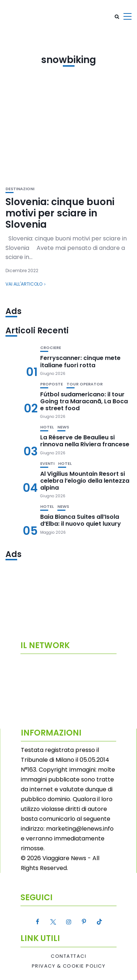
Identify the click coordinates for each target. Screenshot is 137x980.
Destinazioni (20, 189)
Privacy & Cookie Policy (69, 966)
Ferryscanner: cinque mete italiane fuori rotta (80, 361)
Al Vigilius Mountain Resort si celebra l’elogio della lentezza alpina (85, 481)
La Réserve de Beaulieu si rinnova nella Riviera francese (85, 441)
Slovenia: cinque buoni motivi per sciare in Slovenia (60, 213)
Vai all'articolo (24, 284)
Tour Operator (85, 384)
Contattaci (68, 956)
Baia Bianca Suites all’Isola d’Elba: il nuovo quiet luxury (81, 520)
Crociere (51, 348)
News (63, 427)
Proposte (52, 384)
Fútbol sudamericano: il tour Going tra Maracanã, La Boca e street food (84, 401)
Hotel (47, 427)
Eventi (47, 464)
